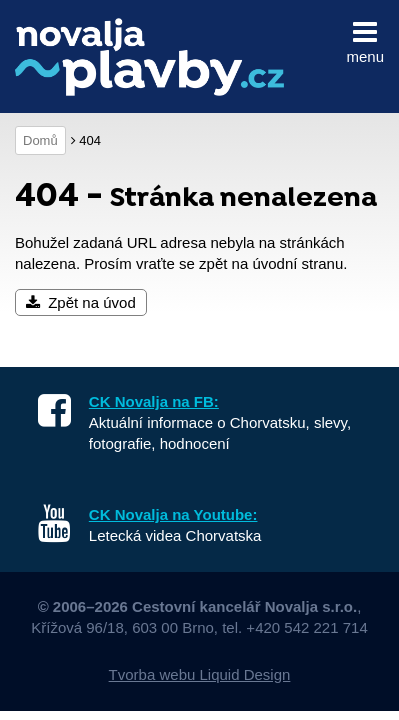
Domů (40, 140)
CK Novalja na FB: (154, 401)
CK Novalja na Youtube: (173, 514)
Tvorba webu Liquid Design (200, 674)
